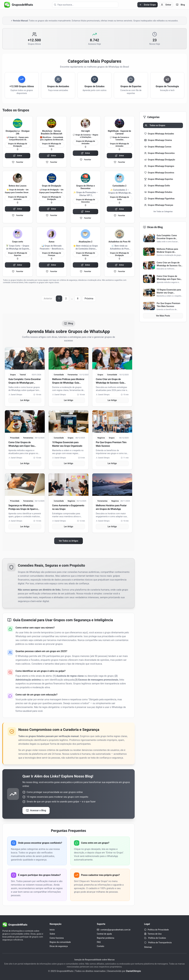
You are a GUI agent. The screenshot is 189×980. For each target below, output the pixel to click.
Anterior (48, 299)
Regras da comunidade (60, 942)
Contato (101, 946)
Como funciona (57, 938)
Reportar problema (106, 938)
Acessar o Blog (36, 810)
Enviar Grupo (148, 5)
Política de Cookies (155, 938)
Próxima (89, 299)
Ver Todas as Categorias (163, 212)
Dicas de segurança (59, 946)
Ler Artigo (25, 400)
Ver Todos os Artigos (69, 541)
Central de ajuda (104, 934)
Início (52, 930)
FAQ (99, 942)
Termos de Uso (155, 934)
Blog (180, 5)
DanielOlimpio (133, 971)
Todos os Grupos (155, 125)
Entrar (166, 5)
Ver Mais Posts (163, 316)
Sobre (52, 934)
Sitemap (148, 947)
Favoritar (17, 162)
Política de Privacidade (158, 930)
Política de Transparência (158, 943)
